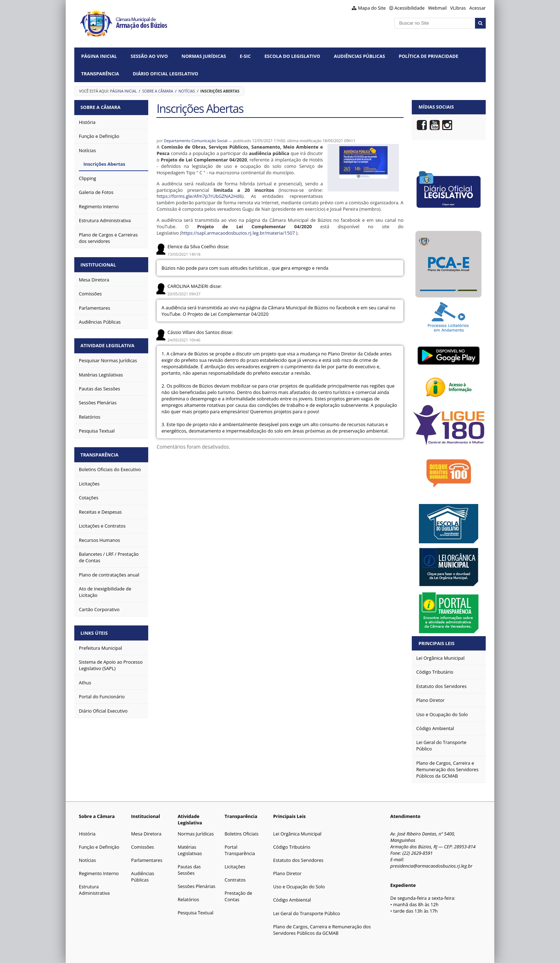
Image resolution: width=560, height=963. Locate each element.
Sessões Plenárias (196, 886)
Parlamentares (147, 860)
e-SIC (245, 56)
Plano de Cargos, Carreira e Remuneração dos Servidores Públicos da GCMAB (322, 930)
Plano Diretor (287, 873)
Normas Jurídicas (204, 56)
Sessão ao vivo (149, 56)
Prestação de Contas (238, 896)
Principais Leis (437, 643)
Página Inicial (99, 56)
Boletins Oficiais (242, 834)
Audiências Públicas (359, 56)
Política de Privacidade (428, 56)
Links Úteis (95, 630)
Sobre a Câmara (158, 91)
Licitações (235, 867)
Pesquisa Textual (195, 913)
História (87, 834)
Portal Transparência (240, 850)
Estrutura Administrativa (94, 890)
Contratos (235, 880)
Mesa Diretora (146, 834)
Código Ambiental (292, 900)
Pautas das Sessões (189, 870)
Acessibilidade (410, 8)
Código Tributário (292, 847)
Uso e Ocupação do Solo (299, 887)
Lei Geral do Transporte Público (307, 913)
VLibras (458, 8)
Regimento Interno (99, 873)
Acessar (477, 8)
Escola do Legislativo (292, 56)
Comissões (142, 847)
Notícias (187, 91)
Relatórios (188, 899)
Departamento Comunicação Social (196, 141)
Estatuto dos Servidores (298, 860)
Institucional (99, 264)
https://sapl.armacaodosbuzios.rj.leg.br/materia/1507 (238, 233)
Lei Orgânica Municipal (297, 834)
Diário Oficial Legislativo (166, 74)
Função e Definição (99, 847)
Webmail (437, 8)
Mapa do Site (372, 8)
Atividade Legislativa (108, 344)
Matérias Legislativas (190, 850)
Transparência (100, 74)
